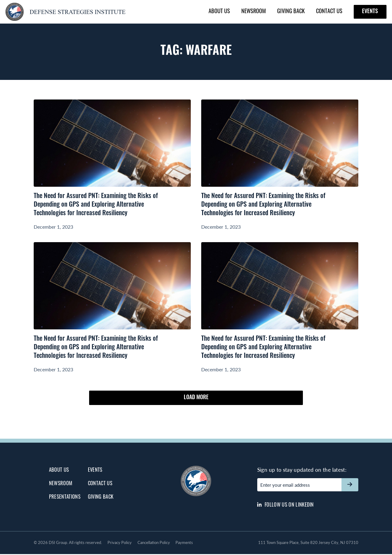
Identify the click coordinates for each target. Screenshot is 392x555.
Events (370, 12)
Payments (184, 543)
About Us (219, 11)
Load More (196, 400)
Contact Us (329, 11)
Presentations (65, 498)
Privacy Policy (120, 543)
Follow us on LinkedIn (286, 505)
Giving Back (291, 11)
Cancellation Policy (154, 543)
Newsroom (254, 11)
